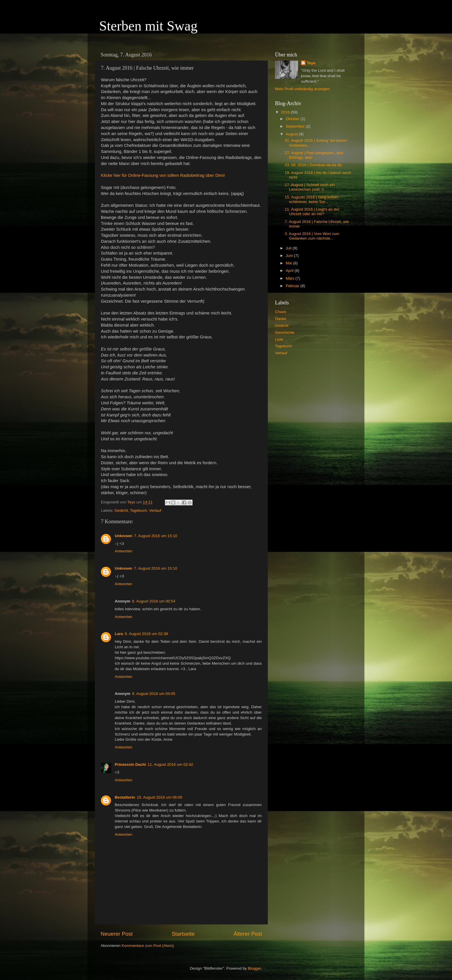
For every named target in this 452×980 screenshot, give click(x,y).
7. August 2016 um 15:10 (156, 536)
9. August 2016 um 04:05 (154, 694)
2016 (286, 112)
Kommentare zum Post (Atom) (148, 946)
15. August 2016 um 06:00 (160, 797)
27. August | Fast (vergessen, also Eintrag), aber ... (314, 155)
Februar (293, 286)
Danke (281, 319)
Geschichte (285, 332)
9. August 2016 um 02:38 (146, 634)
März (291, 278)
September (296, 126)
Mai (289, 263)
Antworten (124, 551)
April (290, 271)
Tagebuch (139, 510)
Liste (279, 339)
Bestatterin (125, 797)
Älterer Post (248, 934)
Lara (119, 634)
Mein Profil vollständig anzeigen (302, 89)
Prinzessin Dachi (130, 764)
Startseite (183, 934)
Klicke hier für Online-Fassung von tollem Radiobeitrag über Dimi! (163, 175)
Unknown (124, 536)
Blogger (255, 968)
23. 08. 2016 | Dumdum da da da (313, 165)
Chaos (281, 312)
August (292, 134)
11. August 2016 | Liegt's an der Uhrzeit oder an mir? (312, 212)
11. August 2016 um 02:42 (170, 764)
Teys (311, 63)
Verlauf (155, 510)
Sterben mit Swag (148, 26)
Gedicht (121, 510)
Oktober (293, 119)
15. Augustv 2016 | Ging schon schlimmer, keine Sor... (311, 199)
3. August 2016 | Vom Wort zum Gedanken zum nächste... (312, 236)
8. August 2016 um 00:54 (154, 601)
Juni (290, 256)
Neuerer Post (117, 934)
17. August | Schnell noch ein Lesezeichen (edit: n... (310, 187)
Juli (289, 248)
